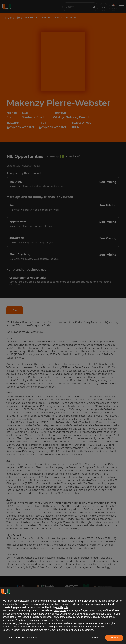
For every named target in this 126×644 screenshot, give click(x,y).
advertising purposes (42, 617)
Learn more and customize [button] (22, 638)
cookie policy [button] (63, 607)
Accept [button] (114, 638)
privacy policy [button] (115, 601)
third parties (60, 610)
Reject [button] (95, 638)
